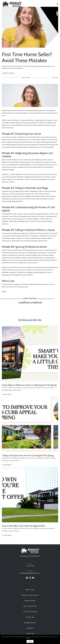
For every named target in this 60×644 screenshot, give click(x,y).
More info (32, 638)
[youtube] (33, 578)
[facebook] (27, 578)
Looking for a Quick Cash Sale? (30, 595)
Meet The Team (30, 590)
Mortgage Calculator (30, 623)
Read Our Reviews (30, 601)
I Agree (30, 641)
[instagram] (30, 578)
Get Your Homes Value (30, 612)
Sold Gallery (30, 628)
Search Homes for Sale (30, 606)
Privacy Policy (30, 634)
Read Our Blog (30, 617)
